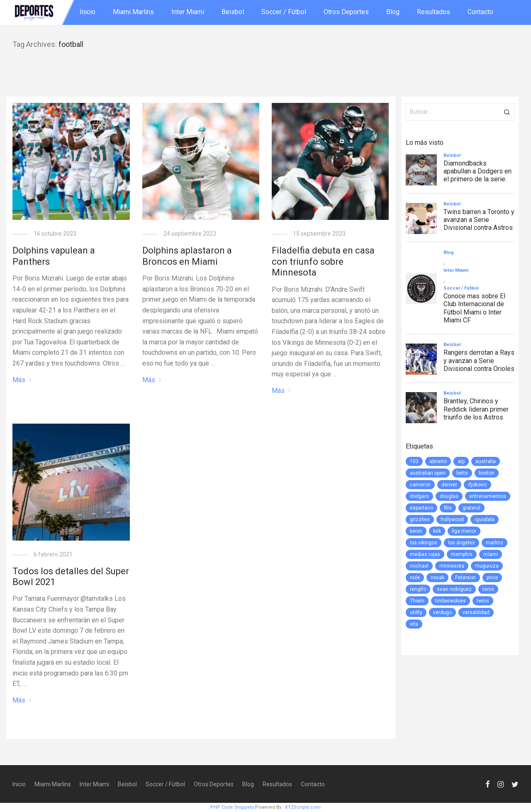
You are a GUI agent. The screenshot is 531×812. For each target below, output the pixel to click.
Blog (393, 12)
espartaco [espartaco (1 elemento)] (421, 508)
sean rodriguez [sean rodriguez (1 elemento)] (454, 589)
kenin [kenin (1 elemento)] (416, 531)
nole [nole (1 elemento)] (415, 578)
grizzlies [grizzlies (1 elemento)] (420, 519)
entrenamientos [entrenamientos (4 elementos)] (488, 496)
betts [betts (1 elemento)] (462, 473)
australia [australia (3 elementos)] (486, 461)
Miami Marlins (133, 12)
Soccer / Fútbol (284, 12)
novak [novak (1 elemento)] (437, 578)
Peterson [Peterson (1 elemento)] (465, 578)
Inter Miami (188, 12)
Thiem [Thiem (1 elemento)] (417, 601)
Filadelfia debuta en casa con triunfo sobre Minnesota (323, 261)
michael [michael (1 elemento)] (419, 566)
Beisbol (233, 12)
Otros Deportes (346, 12)
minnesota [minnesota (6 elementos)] (452, 566)
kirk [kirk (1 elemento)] (437, 531)
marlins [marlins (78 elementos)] (494, 543)
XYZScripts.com (303, 807)
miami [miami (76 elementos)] (491, 554)
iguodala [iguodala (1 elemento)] (485, 519)
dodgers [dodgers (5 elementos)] (419, 496)
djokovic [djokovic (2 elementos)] (477, 485)
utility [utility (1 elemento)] (416, 612)
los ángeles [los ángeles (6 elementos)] (462, 543)
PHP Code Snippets (232, 807)
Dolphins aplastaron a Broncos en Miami (187, 256)
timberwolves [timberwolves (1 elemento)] (451, 601)
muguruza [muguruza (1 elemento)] (487, 566)
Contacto (480, 12)
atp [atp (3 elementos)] (461, 461)
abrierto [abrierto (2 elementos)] (438, 461)
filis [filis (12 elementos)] (448, 508)
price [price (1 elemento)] (492, 578)
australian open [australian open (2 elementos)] (428, 473)
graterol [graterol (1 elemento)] (471, 508)
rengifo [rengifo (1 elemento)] (418, 589)
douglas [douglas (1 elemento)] (449, 496)
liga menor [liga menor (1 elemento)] (464, 531)
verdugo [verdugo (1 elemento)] (442, 612)
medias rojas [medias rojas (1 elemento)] (425, 554)
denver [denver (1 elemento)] (449, 485)
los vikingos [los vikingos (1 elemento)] (424, 543)
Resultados (434, 12)
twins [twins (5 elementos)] (483, 601)
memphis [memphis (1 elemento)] (462, 554)
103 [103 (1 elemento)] (414, 461)
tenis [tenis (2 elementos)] (488, 589)
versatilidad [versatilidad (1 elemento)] (476, 612)
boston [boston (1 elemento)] (487, 473)
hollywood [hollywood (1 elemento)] (452, 519)
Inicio (88, 12)
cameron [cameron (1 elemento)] (420, 485)
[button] (507, 112)
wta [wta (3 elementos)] (414, 624)
